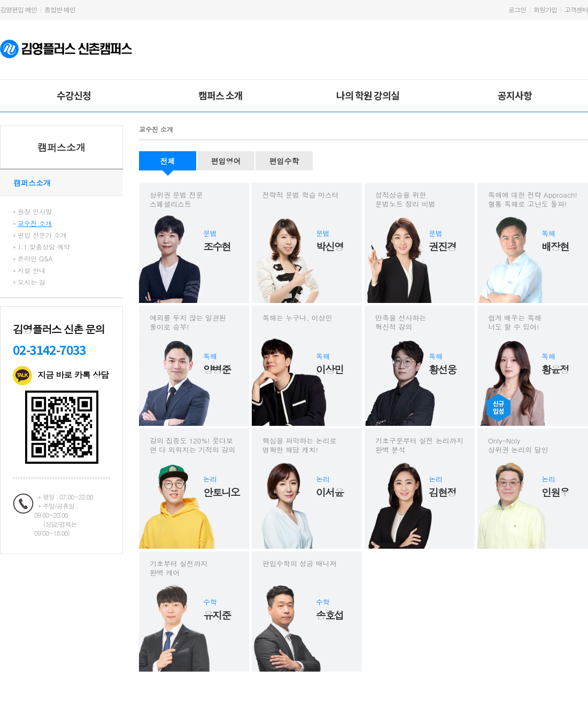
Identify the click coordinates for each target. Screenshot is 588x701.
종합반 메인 (60, 9)
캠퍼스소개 (61, 147)
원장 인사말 (35, 211)
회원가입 (545, 9)
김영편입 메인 (18, 9)
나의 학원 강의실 (368, 95)
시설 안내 (32, 270)
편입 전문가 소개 (42, 235)
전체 (168, 161)
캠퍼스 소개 (220, 95)
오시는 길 (32, 282)
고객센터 (576, 9)
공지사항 (515, 95)
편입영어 (226, 161)
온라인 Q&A (35, 258)
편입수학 (284, 161)
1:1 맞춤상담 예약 (44, 247)
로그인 (517, 9)
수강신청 (74, 95)
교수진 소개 (35, 223)
